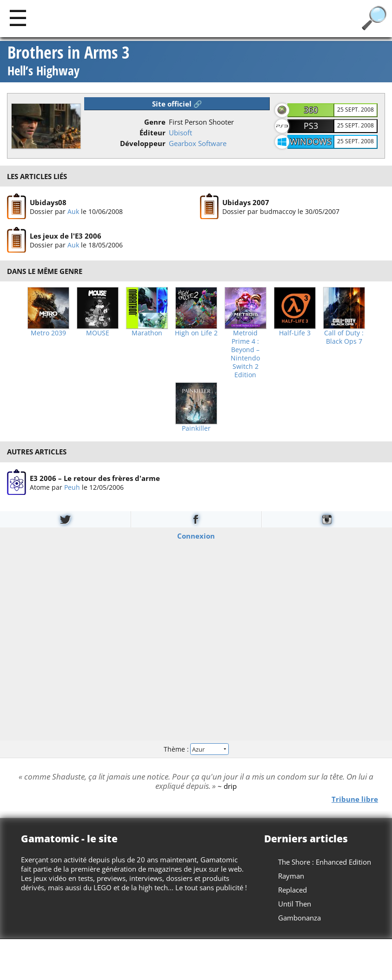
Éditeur (153, 133)
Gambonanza (299, 918)
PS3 (311, 126)
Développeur (143, 143)
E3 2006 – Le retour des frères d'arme (95, 478)
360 (311, 110)
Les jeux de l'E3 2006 (66, 236)
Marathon (147, 333)
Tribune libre (355, 799)
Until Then (295, 904)
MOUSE (98, 333)
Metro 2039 (48, 333)
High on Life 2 (196, 333)
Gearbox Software (198, 143)
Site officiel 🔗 (177, 104)
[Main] (18, 17)
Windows (311, 141)
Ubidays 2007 (246, 202)
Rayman (291, 876)
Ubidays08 (48, 202)
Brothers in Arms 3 (69, 62)
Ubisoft (180, 133)
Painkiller (196, 428)
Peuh (72, 487)
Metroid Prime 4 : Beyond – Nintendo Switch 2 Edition (245, 354)
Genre (155, 122)
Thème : (196, 749)
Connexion (196, 536)
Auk (73, 211)
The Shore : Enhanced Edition (325, 862)
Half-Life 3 (295, 333)
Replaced (292, 890)
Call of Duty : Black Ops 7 (344, 337)
